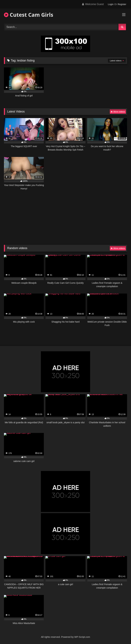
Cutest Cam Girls (29, 15)
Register (122, 4)
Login (111, 4)
